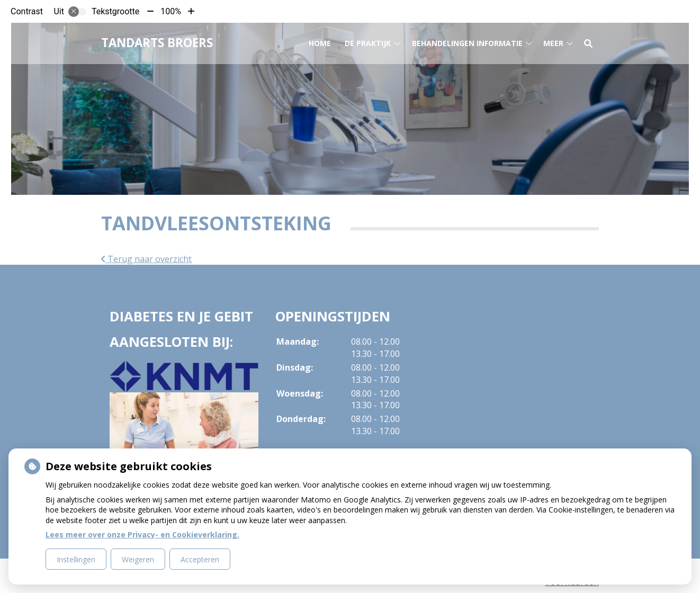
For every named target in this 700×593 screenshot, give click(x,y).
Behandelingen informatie (467, 42)
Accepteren (200, 559)
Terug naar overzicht (146, 259)
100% (171, 11)
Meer (553, 42)
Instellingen (76, 559)
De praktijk (368, 42)
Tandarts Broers (157, 41)
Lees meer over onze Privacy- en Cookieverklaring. (142, 534)
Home (320, 42)
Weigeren (138, 559)
